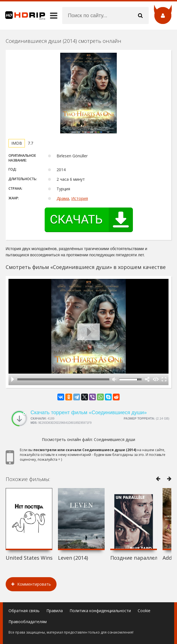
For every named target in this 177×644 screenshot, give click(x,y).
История (80, 198)
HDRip (23, 16)
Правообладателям (28, 622)
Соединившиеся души (115, 439)
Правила (55, 611)
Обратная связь (24, 611)
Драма (63, 198)
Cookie (144, 611)
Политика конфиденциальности (100, 611)
